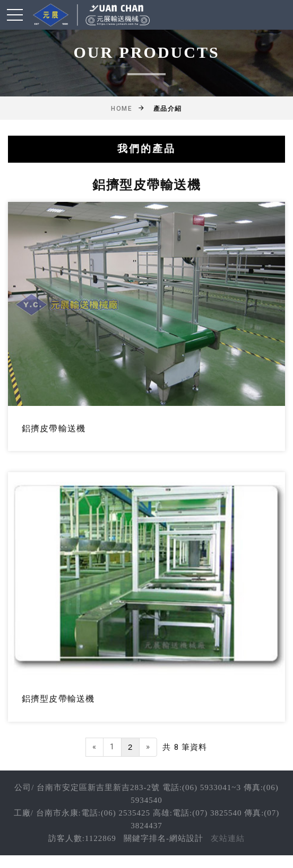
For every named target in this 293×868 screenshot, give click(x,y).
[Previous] (94, 747)
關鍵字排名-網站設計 (163, 838)
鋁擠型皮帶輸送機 (58, 699)
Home (122, 109)
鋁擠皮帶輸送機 (54, 428)
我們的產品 (146, 149)
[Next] (148, 747)
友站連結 (228, 838)
